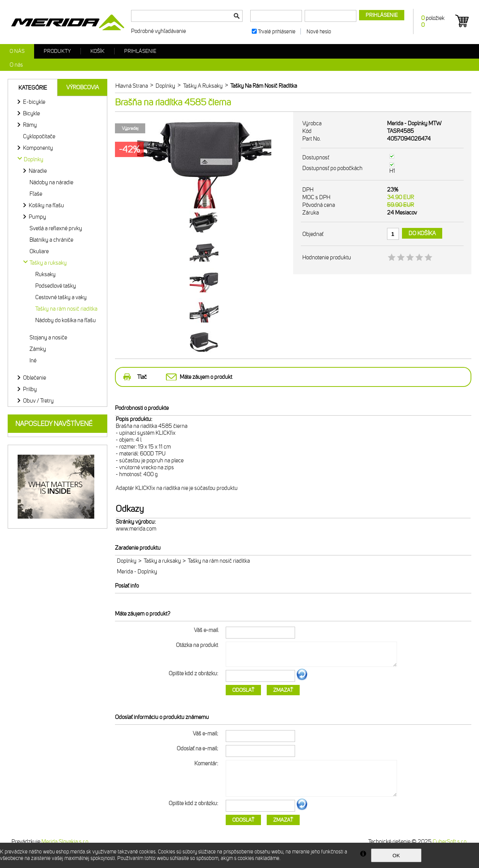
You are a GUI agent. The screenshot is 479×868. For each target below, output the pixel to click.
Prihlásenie (140, 51)
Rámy (30, 125)
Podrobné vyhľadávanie (158, 31)
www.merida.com (136, 529)
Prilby (30, 389)
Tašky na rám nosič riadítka (66, 309)
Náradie (38, 171)
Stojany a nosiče (48, 337)
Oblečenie (34, 378)
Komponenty (38, 148)
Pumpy (37, 217)
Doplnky (127, 561)
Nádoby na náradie (51, 182)
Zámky (38, 349)
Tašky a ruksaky (162, 561)
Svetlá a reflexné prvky (56, 228)
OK (396, 856)
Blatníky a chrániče (51, 240)
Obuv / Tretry (38, 401)
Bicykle (31, 113)
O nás (17, 51)
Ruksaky (45, 274)
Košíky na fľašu (46, 205)
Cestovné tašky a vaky (61, 297)
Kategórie (33, 88)
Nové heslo (319, 32)
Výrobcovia (83, 87)
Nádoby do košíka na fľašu (66, 320)
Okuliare (39, 251)
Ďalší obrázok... (302, 679)
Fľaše (36, 194)
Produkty (57, 51)
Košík (98, 51)
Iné (33, 360)
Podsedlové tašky (56, 286)
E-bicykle (34, 102)
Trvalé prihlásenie (277, 32)
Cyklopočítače (39, 136)
